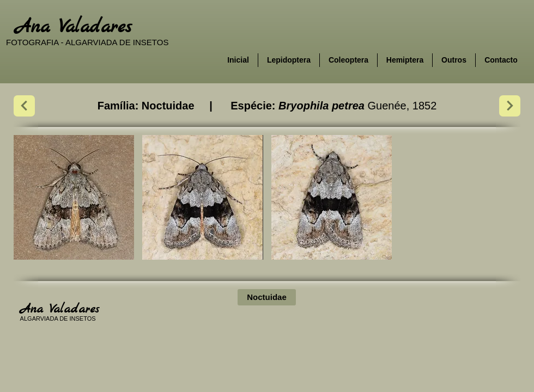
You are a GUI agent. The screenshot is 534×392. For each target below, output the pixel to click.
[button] (74, 197)
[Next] (24, 106)
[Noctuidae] (267, 297)
